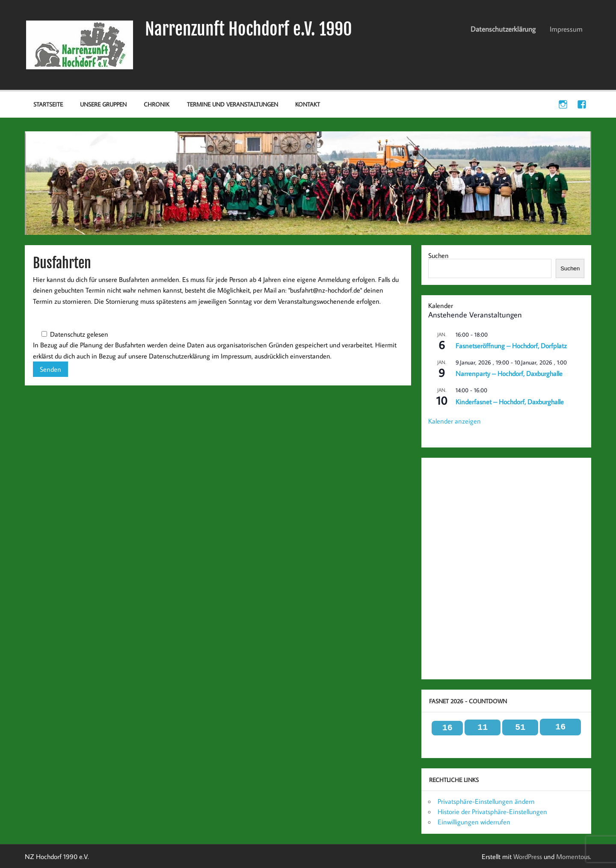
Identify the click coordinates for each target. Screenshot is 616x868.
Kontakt (308, 104)
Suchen (438, 255)
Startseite (48, 104)
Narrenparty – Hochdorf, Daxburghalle (509, 373)
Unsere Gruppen (103, 104)
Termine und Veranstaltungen (232, 104)
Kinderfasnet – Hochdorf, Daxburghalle (510, 402)
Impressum (566, 29)
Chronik (157, 104)
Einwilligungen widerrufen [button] (474, 822)
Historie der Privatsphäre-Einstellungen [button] (492, 812)
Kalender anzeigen (455, 421)
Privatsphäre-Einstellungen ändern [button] (486, 801)
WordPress (528, 856)
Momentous (573, 856)
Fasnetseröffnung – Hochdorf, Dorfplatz (511, 346)
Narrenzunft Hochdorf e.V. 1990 (249, 29)
